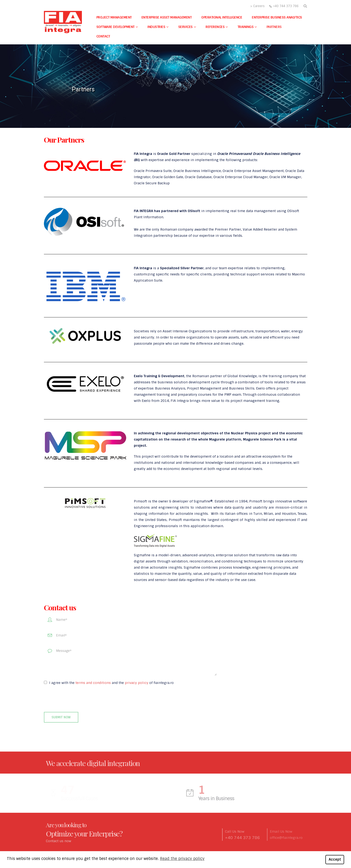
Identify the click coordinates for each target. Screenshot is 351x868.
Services (185, 27)
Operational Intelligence (222, 17)
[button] (305, 6)
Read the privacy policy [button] (182, 859)
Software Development (115, 27)
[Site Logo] (63, 22)
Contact (103, 36)
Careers (257, 6)
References (215, 27)
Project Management (114, 17)
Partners (274, 27)
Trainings (246, 27)
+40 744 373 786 (286, 6)
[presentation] (80, 699)
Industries (156, 27)
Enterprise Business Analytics (277, 17)
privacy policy (137, 683)
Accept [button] (335, 859)
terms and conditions (93, 683)
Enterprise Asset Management (167, 17)
